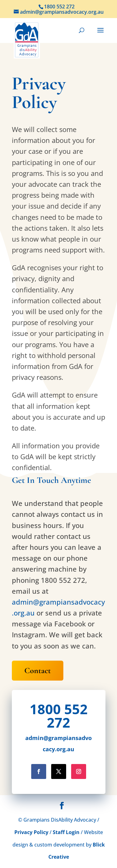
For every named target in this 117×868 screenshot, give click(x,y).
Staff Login (66, 832)
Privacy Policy (31, 832)
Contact (38, 670)
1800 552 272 (59, 716)
